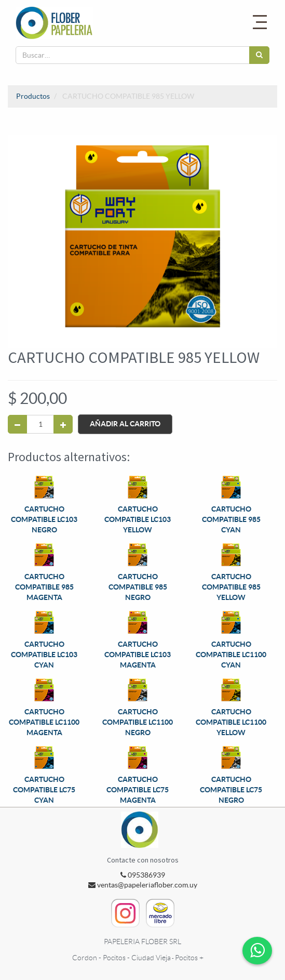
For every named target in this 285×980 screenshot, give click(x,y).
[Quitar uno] (17, 424)
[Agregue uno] (63, 424)
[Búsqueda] (259, 55)
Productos (33, 96)
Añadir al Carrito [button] (125, 424)
